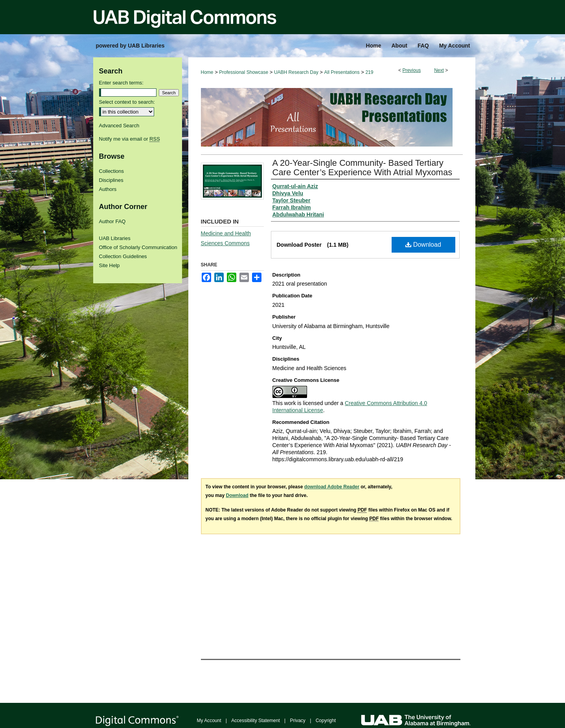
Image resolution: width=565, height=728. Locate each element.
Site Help (110, 265)
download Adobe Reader (332, 487)
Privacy (298, 721)
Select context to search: (127, 102)
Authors (108, 189)
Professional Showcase (244, 72)
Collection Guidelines (123, 256)
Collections (112, 171)
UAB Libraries (115, 238)
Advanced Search (119, 126)
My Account (209, 721)
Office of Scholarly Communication (138, 247)
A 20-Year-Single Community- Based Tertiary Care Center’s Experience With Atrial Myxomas (363, 168)
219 (369, 72)
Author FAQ (112, 221)
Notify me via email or (130, 139)
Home (207, 72)
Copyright (326, 721)
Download (423, 245)
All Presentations (342, 72)
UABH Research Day (296, 72)
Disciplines (111, 180)
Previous (411, 70)
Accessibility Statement (255, 721)
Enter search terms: (121, 83)
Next (439, 70)
